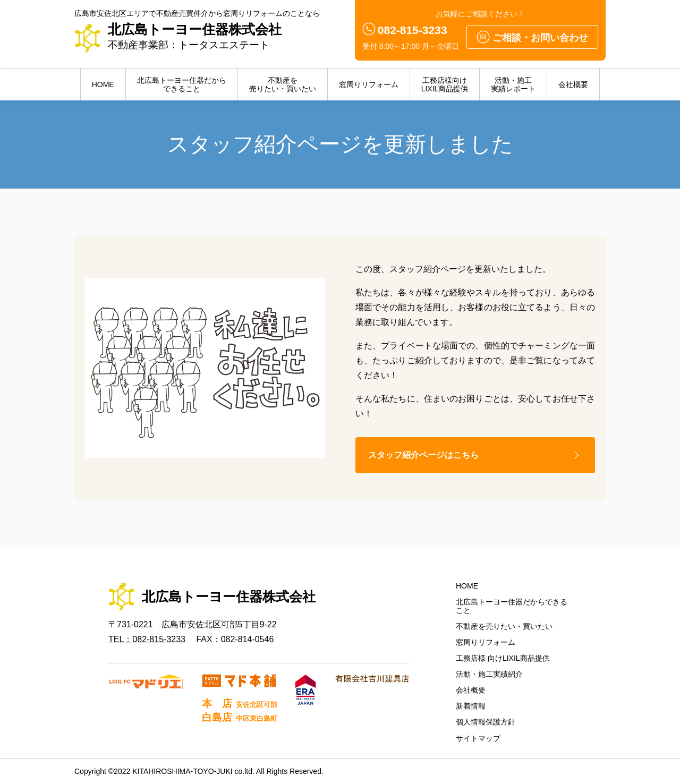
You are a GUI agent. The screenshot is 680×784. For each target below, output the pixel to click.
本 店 (239, 704)
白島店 (239, 718)
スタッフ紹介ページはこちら (424, 455)
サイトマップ (478, 738)
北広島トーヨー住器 (182, 84)
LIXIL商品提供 (445, 84)
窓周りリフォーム (369, 84)
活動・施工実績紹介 (489, 675)
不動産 (283, 84)
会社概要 (573, 84)
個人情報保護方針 (486, 722)
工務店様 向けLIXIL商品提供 (503, 659)
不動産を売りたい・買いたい (504, 627)
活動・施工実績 (513, 84)
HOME (103, 84)
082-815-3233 (413, 30)
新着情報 (471, 706)
